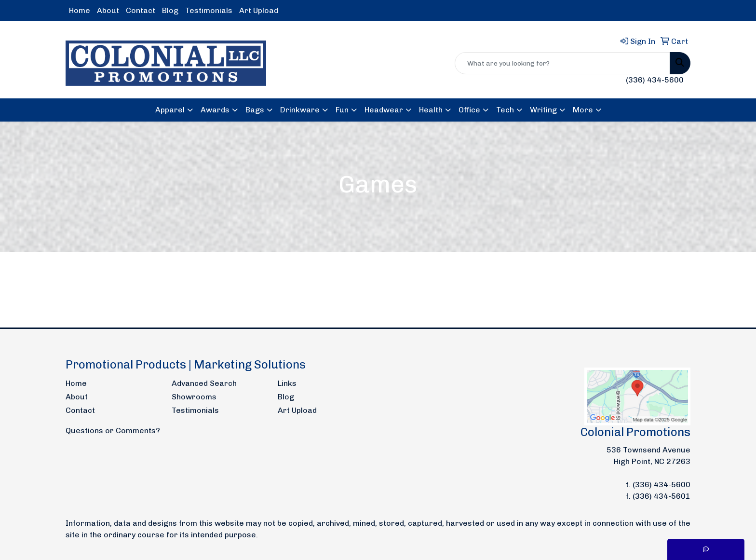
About (108, 10)
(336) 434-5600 (655, 80)
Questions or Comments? (113, 430)
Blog (170, 10)
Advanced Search (204, 383)
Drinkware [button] (300, 110)
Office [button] (469, 110)
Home (80, 10)
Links (287, 383)
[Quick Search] (562, 63)
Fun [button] (342, 110)
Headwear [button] (384, 110)
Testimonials (209, 10)
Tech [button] (505, 110)
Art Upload (259, 10)
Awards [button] (215, 110)
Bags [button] (255, 110)
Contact (141, 10)
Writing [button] (543, 110)
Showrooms (194, 397)
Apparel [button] (170, 110)
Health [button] (431, 110)
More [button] (583, 110)
